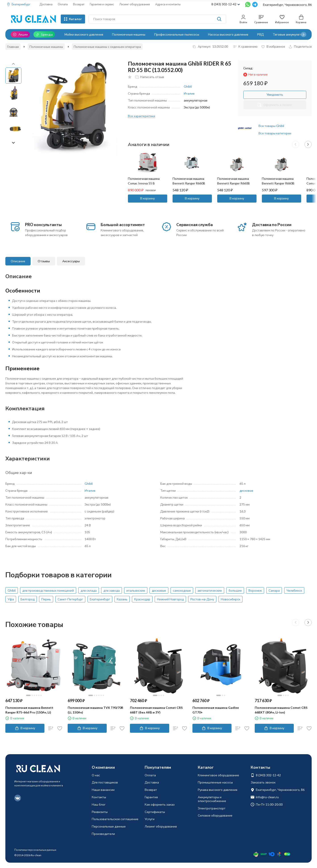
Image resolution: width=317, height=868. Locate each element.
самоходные (182, 590)
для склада (89, 590)
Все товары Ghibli (271, 126)
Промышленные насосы (215, 782)
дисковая (246, 490)
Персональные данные (109, 826)
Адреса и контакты (168, 4)
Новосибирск (230, 599)
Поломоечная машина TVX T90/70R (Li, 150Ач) (95, 710)
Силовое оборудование (215, 815)
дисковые (159, 590)
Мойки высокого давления (84, 34)
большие (235, 590)
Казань (122, 599)
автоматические (210, 590)
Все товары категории (275, 133)
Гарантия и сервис (102, 4)
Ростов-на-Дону (202, 599)
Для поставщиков (105, 782)
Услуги (150, 819)
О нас (96, 775)
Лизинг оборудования (135, 4)
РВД (261, 34)
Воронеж (255, 590)
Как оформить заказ (160, 804)
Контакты (99, 797)
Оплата (63, 4)
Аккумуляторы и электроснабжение (212, 799)
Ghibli (188, 86)
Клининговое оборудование (218, 775)
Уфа (11, 599)
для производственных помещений (48, 590)
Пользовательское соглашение (115, 819)
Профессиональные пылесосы (177, 34)
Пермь (46, 599)
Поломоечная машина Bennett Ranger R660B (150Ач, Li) (278, 183)
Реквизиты (100, 812)
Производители (103, 834)
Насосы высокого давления (228, 34)
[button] (304, 34)
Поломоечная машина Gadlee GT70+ (216, 710)
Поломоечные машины (129, 34)
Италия (189, 93)
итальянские (136, 590)
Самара (274, 590)
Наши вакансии (103, 790)
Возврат (79, 4)
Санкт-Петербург (70, 599)
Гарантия (151, 797)
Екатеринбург (100, 599)
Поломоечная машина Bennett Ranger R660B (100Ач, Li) (234, 183)
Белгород (28, 599)
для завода (112, 590)
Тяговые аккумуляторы (290, 34)
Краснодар (142, 599)
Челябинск (294, 590)
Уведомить (275, 94)
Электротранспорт (212, 808)
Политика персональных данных (35, 850)
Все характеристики (142, 116)
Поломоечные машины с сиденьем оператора (107, 47)
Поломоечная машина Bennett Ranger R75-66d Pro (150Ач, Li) (29, 710)
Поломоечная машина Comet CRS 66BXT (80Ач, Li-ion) (281, 710)
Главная (13, 47)
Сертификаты (155, 812)
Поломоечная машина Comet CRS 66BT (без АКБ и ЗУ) (156, 710)
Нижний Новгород (170, 599)
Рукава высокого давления (218, 790)
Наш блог (99, 804)
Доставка (46, 4)
